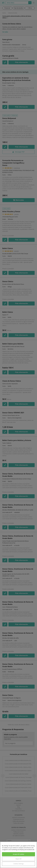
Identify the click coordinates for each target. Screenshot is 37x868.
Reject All (18, 859)
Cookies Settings (18, 864)
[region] (18, 855)
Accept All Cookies (18, 854)
